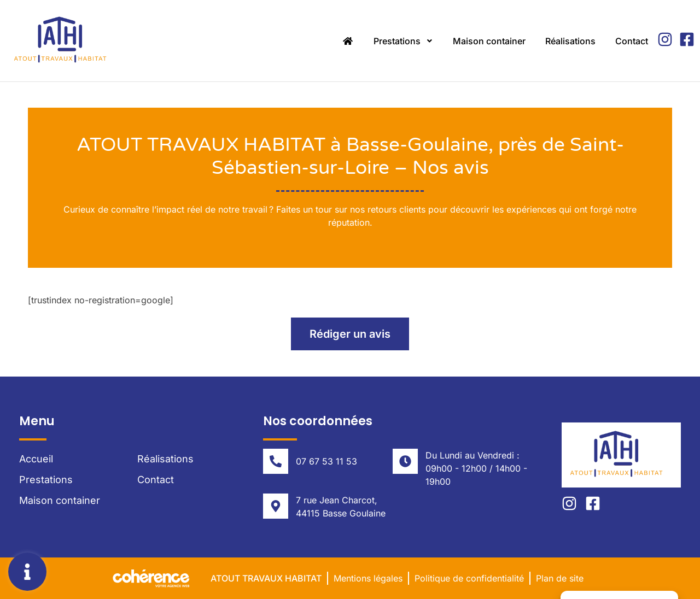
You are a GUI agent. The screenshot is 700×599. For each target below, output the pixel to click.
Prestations (403, 41)
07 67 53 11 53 (326, 461)
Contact (632, 41)
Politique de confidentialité (469, 578)
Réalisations (570, 41)
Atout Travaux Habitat (266, 578)
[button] (350, 334)
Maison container (489, 41)
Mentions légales (368, 578)
